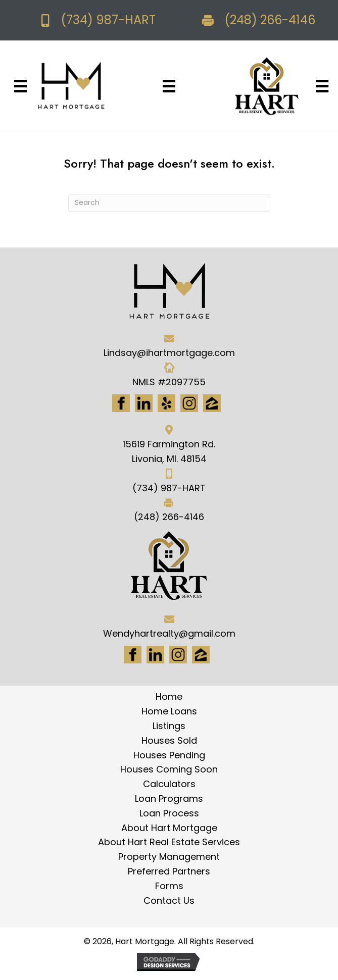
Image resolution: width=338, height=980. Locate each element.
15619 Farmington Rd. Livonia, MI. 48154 (169, 451)
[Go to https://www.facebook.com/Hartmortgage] (121, 403)
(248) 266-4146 (270, 20)
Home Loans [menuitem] (169, 711)
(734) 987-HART (108, 20)
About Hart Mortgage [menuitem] (169, 828)
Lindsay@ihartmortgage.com (169, 353)
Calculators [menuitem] (169, 784)
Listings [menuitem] (169, 726)
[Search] (169, 203)
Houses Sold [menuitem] (169, 740)
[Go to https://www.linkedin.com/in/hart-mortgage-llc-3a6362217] (144, 403)
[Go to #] (178, 655)
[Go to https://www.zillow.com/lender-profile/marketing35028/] (212, 403)
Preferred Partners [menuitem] (169, 871)
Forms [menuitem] (169, 886)
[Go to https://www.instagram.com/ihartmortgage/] (189, 403)
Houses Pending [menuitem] (169, 755)
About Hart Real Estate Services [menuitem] (169, 842)
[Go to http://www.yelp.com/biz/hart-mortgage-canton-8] (166, 403)
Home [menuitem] (169, 697)
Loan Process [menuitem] (169, 813)
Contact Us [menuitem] (169, 900)
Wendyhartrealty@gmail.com (169, 633)
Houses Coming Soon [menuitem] (169, 769)
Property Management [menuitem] (169, 857)
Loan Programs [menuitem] (169, 798)
